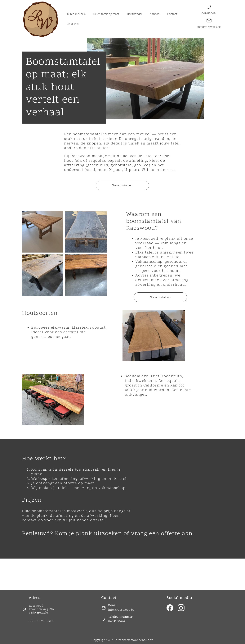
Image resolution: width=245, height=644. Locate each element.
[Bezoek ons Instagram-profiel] (181, 608)
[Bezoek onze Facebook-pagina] (170, 608)
